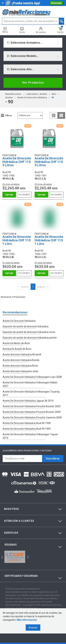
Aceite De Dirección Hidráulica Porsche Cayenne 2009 (32, 418)
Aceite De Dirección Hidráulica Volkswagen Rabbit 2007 (30, 384)
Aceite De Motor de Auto (16, 343)
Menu (5, 30)
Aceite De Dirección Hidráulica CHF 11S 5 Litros (17, 162)
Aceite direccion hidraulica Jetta (20, 371)
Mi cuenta (41, 30)
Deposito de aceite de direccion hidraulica (26, 326)
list (54, 115)
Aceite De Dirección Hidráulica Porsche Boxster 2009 (32, 412)
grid (61, 115)
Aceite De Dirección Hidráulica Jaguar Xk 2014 (28, 401)
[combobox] (33, 43)
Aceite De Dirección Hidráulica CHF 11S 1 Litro (17, 240)
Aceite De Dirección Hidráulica (32, 98)
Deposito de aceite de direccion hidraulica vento (29, 332)
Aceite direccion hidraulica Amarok (22, 354)
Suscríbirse (53, 459)
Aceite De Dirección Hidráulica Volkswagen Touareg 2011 (31, 393)
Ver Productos (33, 83)
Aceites (9, 98)
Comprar (9, 195)
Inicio (22, 30)
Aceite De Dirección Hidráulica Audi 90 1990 (27, 423)
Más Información (27, 620)
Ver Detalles (24, 195)
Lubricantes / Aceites (37, 94)
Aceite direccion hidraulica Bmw (20, 366)
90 (53, 98)
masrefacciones (13, 94)
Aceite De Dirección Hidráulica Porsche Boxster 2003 (32, 406)
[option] (15, 557)
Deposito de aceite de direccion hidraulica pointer (30, 338)
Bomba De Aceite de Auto (17, 349)
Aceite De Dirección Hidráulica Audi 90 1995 (27, 429)
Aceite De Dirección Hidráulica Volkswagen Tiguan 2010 (30, 436)
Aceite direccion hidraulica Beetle (21, 360)
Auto (54, 94)
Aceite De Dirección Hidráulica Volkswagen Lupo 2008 (32, 377)
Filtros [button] (9, 116)
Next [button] (28, 557)
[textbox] (33, 21)
